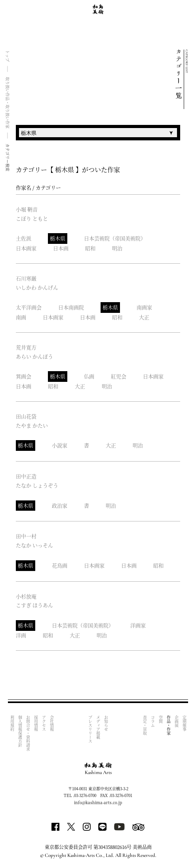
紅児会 (119, 376)
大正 (144, 317)
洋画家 (138, 625)
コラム (153, 721)
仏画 (89, 376)
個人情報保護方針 (20, 731)
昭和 (90, 248)
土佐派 (24, 238)
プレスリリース (90, 729)
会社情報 (52, 723)
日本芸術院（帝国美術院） (115, 238)
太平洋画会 (29, 307)
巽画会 (24, 376)
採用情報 (36, 723)
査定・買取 (145, 725)
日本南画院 (71, 307)
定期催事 (184, 723)
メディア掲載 (98, 727)
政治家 (60, 505)
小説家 (60, 445)
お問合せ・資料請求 (28, 733)
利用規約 (12, 723)
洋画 (21, 635)
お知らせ (106, 723)
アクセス (44, 723)
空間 (161, 719)
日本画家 (26, 248)
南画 (21, 317)
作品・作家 (168, 725)
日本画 (61, 248)
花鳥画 (60, 565)
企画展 (176, 721)
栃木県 (58, 238)
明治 (117, 248)
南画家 (144, 307)
